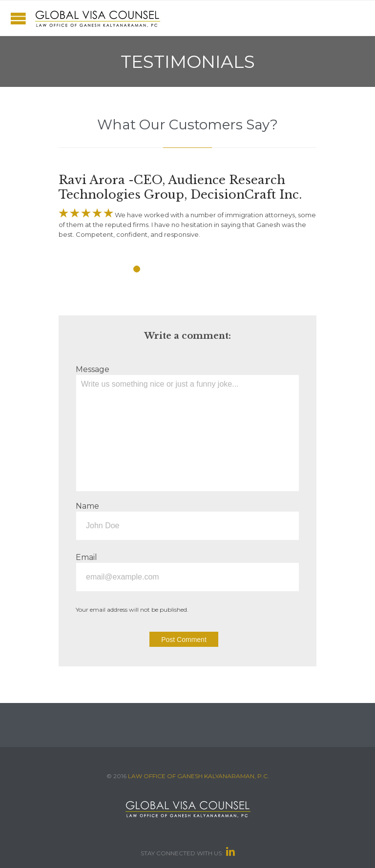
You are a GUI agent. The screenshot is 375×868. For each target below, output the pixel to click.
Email (86, 557)
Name (87, 506)
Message (93, 369)
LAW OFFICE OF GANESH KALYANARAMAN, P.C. (198, 776)
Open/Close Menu (18, 18)
